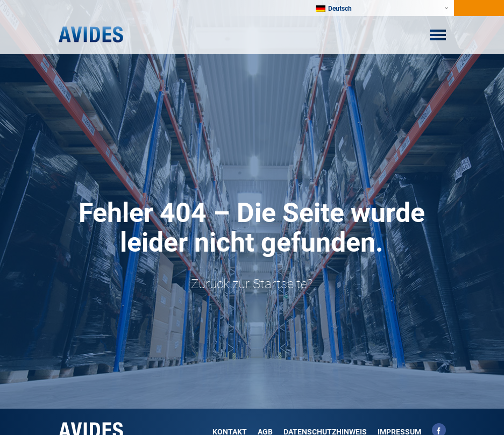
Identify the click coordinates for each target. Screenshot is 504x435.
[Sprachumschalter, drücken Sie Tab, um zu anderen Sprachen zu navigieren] (339, 8)
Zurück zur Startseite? (252, 284)
